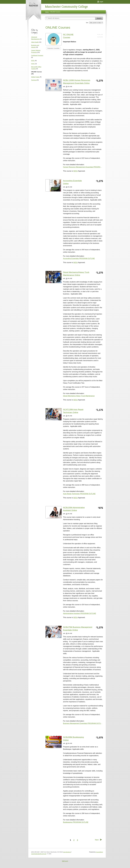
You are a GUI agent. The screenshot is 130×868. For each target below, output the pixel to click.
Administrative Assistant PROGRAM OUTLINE (80, 613)
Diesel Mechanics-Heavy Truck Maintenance (79, 396)
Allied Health (35, 42)
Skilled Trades (35, 77)
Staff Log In (65, 861)
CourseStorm (99, 852)
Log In (101, 2)
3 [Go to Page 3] (77, 840)
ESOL (33, 61)
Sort (87, 23)
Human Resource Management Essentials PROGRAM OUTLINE (83, 167)
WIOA (75, 171)
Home (47, 12)
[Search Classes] (70, 18)
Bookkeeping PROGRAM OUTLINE (76, 822)
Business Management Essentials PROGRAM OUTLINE (83, 723)
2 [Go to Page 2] (74, 840)
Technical (34, 80)
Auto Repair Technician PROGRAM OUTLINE (79, 494)
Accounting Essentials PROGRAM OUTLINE (79, 258)
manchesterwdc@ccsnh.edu (39, 854)
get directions (67, 852)
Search (99, 18)
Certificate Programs (37, 55)
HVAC (33, 64)
